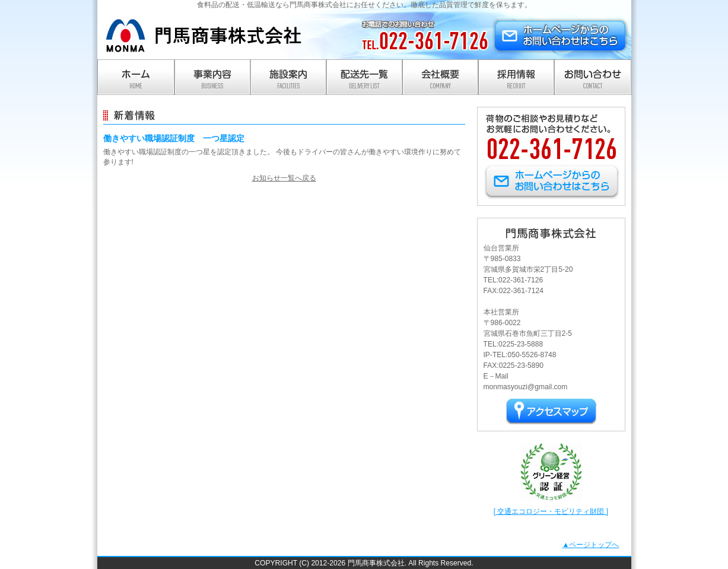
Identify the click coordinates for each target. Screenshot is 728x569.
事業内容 (212, 77)
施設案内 (288, 77)
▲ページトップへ (591, 545)
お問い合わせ (593, 77)
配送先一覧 (364, 77)
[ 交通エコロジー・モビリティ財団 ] (551, 511)
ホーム (136, 77)
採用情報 (516, 77)
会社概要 (440, 77)
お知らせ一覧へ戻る (284, 178)
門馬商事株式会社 (204, 36)
